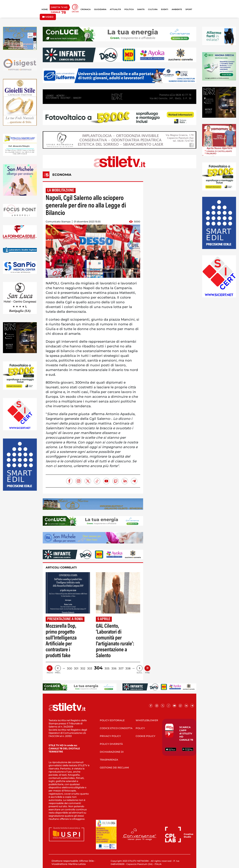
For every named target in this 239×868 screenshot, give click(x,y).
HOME (45, 9)
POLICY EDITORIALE (112, 720)
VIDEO (48, 17)
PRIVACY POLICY (110, 736)
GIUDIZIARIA (100, 9)
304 (98, 668)
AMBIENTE (177, 9)
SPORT (189, 9)
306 (114, 668)
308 (128, 668)
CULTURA (153, 9)
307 (121, 668)
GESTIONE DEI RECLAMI (114, 768)
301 (76, 668)
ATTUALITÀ (115, 9)
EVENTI (165, 9)
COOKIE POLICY (145, 736)
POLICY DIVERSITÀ (111, 744)
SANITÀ (141, 9)
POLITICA (129, 9)
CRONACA (86, 9)
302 (83, 668)
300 (69, 668)
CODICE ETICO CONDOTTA (116, 728)
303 (90, 668)
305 (107, 668)
